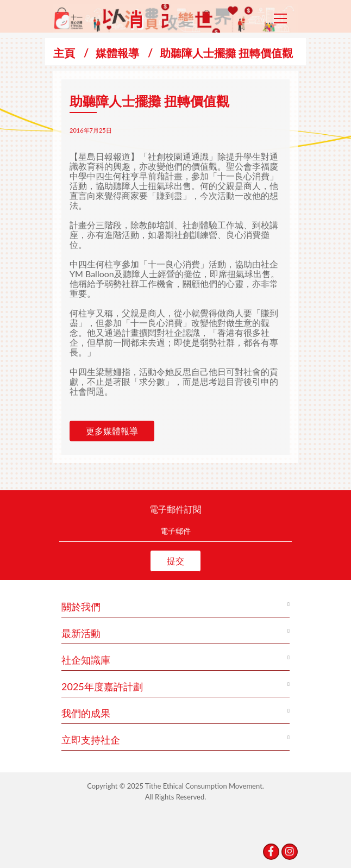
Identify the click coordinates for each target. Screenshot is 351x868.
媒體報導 (117, 53)
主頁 (64, 53)
